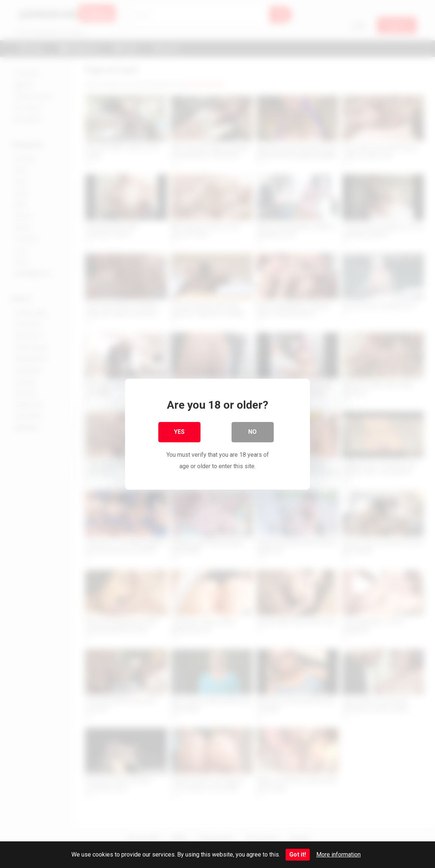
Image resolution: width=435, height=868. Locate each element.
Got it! (298, 855)
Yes (180, 432)
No (253, 432)
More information (338, 855)
